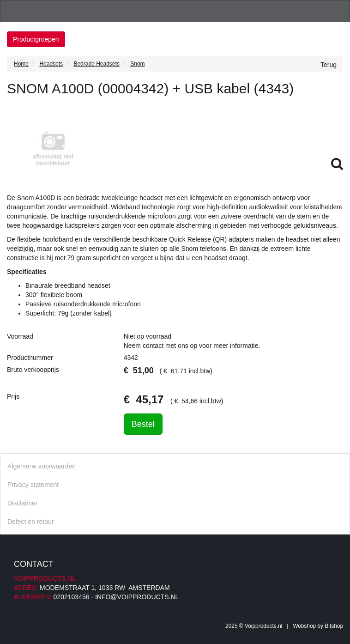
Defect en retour (30, 522)
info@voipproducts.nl (137, 597)
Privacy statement (33, 485)
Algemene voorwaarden (42, 466)
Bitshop (334, 626)
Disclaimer (22, 503)
